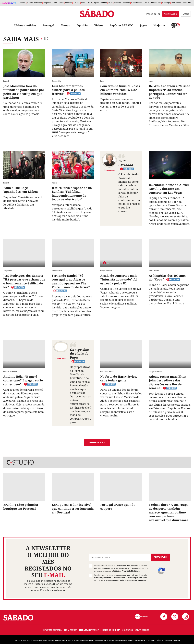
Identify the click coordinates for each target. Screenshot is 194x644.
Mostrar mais (97, 442)
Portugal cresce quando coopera (118, 506)
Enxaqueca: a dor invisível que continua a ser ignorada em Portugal (73, 508)
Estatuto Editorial (53, 630)
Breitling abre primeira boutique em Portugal (21, 506)
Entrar (186, 14)
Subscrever (160, 557)
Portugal (48, 25)
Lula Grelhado (126, 163)
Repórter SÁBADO (121, 25)
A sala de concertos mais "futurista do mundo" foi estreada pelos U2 (119, 279)
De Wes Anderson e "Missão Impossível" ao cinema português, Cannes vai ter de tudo (170, 92)
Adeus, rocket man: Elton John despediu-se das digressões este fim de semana (168, 382)
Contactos (127, 630)
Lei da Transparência (89, 630)
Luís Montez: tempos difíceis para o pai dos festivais (68, 90)
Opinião (82, 25)
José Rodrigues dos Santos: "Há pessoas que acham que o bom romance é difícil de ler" (24, 281)
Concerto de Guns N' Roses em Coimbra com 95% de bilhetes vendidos (120, 90)
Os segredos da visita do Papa (79, 354)
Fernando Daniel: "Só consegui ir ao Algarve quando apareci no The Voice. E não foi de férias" (71, 281)
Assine (171, 14)
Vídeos (99, 25)
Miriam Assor (109, 170)
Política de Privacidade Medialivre (126, 571)
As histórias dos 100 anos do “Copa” (168, 277)
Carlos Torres (61, 359)
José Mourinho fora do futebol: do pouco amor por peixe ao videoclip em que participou (24, 92)
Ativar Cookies (142, 630)
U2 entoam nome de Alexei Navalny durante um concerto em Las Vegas (169, 189)
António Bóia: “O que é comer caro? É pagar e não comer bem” (23, 380)
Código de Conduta (111, 630)
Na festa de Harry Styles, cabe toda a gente (119, 378)
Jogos (143, 25)
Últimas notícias (25, 25)
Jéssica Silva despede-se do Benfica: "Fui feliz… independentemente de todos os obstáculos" (72, 194)
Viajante (159, 25)
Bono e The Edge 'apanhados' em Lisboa (21, 190)
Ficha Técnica (71, 630)
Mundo (66, 25)
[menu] (5, 14)
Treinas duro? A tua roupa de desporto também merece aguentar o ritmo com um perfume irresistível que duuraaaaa (169, 512)
